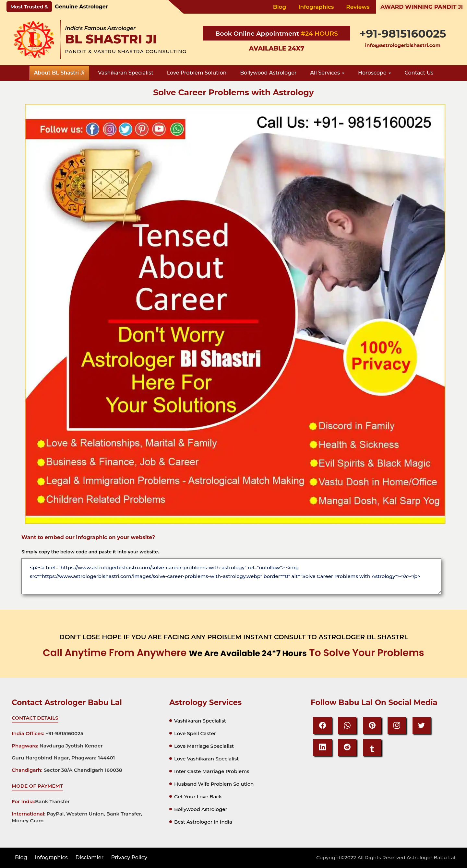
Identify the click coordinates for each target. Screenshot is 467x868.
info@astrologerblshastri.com (403, 45)
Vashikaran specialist (200, 721)
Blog (280, 7)
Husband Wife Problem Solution (214, 784)
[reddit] (347, 747)
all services (327, 73)
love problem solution (197, 73)
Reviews (358, 7)
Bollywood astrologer (201, 809)
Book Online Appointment (258, 34)
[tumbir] (372, 747)
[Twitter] (422, 725)
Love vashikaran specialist (206, 759)
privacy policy (129, 857)
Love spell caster (195, 733)
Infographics (316, 7)
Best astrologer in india (203, 822)
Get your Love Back (198, 797)
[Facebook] (323, 725)
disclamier (90, 857)
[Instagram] (397, 725)
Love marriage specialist (204, 746)
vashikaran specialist (126, 73)
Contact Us (419, 73)
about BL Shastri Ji (59, 73)
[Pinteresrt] (372, 725)
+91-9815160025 (403, 34)
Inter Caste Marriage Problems (212, 771)
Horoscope (375, 73)
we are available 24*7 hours (248, 653)
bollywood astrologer (268, 73)
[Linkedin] (323, 747)
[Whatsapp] (347, 725)
